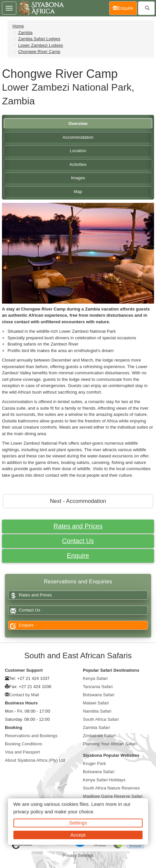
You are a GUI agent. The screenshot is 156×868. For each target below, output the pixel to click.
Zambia (25, 33)
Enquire (78, 556)
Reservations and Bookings (31, 736)
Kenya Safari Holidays (104, 780)
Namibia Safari (97, 711)
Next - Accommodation (78, 501)
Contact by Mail (24, 695)
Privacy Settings (78, 855)
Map (78, 192)
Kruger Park (95, 763)
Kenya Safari (95, 678)
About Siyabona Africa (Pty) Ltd (35, 760)
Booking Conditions (24, 744)
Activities (78, 164)
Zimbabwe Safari (99, 736)
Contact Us (78, 541)
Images (78, 178)
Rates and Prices (78, 526)
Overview (78, 124)
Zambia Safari (96, 727)
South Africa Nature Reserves (112, 788)
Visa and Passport (22, 752)
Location (78, 151)
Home (18, 26)
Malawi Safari (96, 703)
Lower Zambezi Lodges (40, 45)
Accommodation (78, 137)
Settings (78, 823)
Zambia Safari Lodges (39, 39)
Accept (78, 835)
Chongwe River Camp (39, 52)
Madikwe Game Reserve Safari (113, 796)
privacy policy (28, 812)
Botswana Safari (99, 695)
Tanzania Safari (98, 687)
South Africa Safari (101, 719)
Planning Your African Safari (110, 744)
